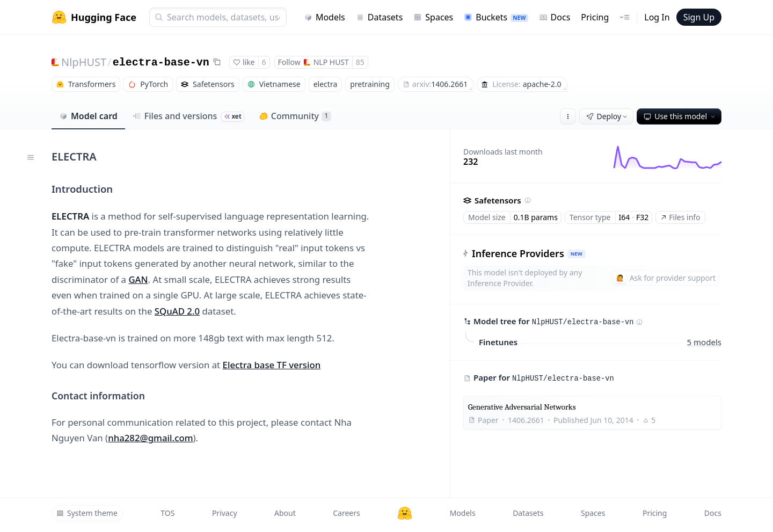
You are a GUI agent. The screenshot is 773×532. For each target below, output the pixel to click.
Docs (555, 17)
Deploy (608, 116)
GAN (138, 279)
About (285, 513)
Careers (346, 513)
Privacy (225, 513)
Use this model (680, 116)
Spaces (433, 17)
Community (295, 116)
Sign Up (699, 17)
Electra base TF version (272, 365)
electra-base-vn (161, 63)
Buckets (496, 17)
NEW (577, 254)
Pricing (595, 17)
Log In (657, 17)
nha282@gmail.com (150, 438)
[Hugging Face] (405, 513)
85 (360, 62)
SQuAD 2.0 (177, 311)
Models (324, 17)
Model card (88, 116)
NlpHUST (84, 62)
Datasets (380, 17)
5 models (704, 342)
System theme (87, 513)
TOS (167, 513)
